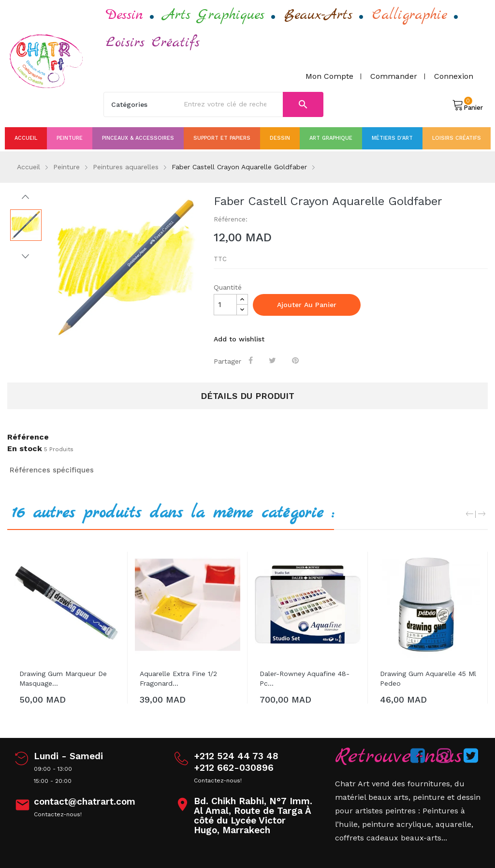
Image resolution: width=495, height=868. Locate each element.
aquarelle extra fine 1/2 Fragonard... (178, 678)
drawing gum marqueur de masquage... (63, 678)
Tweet (274, 360)
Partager (252, 360)
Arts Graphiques (214, 15)
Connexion (454, 76)
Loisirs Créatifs (153, 43)
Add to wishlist (239, 339)
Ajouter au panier (307, 305)
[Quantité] (225, 305)
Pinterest (297, 360)
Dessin (124, 15)
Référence (28, 437)
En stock (25, 449)
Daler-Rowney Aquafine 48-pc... (305, 678)
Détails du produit (247, 396)
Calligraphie (410, 15)
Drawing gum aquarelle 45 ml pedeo (428, 678)
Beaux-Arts (318, 15)
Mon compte (329, 76)
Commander (394, 76)
